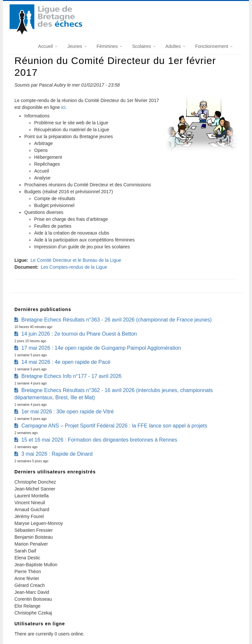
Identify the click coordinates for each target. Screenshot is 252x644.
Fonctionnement (214, 46)
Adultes (175, 46)
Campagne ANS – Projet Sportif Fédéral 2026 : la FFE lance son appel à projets (114, 426)
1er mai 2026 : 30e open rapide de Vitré (68, 412)
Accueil (48, 46)
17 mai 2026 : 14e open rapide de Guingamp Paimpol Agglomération (101, 348)
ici (63, 107)
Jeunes (77, 46)
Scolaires (144, 46)
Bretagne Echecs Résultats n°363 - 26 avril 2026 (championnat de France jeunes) (116, 320)
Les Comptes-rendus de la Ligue (74, 267)
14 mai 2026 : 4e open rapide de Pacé (66, 362)
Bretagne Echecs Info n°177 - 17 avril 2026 (71, 376)
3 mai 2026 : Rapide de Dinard (57, 454)
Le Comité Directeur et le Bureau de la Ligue (76, 260)
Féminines (109, 46)
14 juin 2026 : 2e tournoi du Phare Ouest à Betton (79, 334)
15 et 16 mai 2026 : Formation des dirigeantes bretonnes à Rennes (99, 440)
